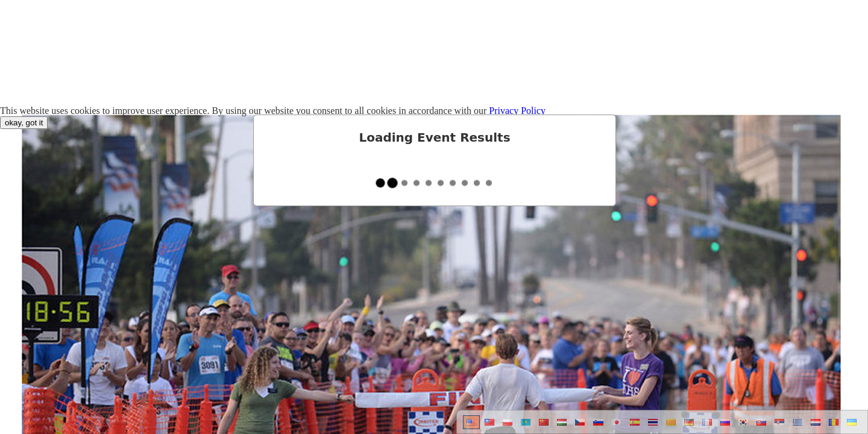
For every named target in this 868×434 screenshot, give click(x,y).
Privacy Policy (517, 111)
